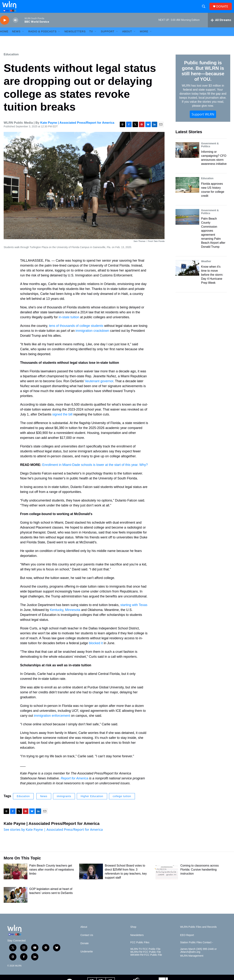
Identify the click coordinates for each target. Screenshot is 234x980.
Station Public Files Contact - (197, 949)
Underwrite (87, 958)
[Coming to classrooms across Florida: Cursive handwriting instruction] (167, 878)
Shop (133, 933)
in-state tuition (69, 324)
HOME (4, 38)
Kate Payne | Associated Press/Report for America (77, 129)
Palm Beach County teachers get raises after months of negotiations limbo (52, 876)
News (44, 803)
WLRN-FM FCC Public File (146, 958)
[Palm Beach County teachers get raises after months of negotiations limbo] (16, 878)
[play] (5, 27)
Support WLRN (203, 121)
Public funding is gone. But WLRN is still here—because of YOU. (203, 77)
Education (11, 61)
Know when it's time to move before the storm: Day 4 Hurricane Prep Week (212, 281)
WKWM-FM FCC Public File (146, 961)
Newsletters (75, 38)
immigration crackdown (92, 337)
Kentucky (57, 616)
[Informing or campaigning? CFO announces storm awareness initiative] (187, 156)
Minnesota (73, 616)
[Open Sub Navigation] (23, 38)
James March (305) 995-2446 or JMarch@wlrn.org (198, 957)
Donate (85, 950)
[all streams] (221, 26)
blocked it (96, 649)
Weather (206, 268)
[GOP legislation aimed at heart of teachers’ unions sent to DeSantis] (16, 901)
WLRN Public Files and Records (198, 933)
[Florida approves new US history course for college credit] (187, 191)
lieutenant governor (99, 388)
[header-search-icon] (205, 10)
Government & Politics (210, 151)
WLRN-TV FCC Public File (145, 955)
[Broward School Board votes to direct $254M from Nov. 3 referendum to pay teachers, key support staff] (91, 878)
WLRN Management (192, 962)
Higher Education (92, 803)
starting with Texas (134, 611)
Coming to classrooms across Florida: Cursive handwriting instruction (200, 876)
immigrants (64, 803)
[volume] (16, 27)
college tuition (122, 803)
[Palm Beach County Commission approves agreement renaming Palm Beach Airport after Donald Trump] (187, 223)
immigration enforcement (52, 722)
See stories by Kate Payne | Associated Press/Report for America (53, 836)
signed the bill (62, 421)
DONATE (224, 10)
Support (107, 38)
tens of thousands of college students (76, 332)
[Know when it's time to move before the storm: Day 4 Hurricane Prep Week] (187, 274)
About (127, 38)
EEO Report (187, 942)
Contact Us (87, 942)
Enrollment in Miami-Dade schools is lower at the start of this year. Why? (95, 471)
